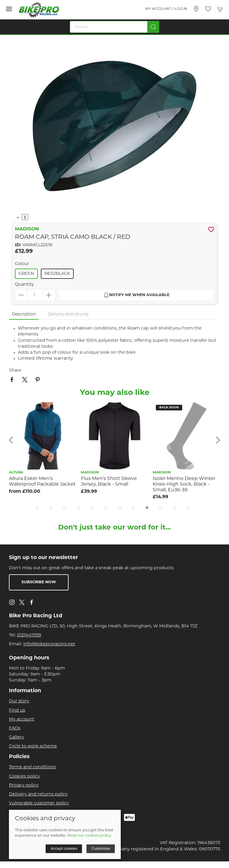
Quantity (24, 285)
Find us (17, 711)
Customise (101, 848)
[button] (9, 9)
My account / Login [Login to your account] (166, 9)
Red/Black (57, 274)
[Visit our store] (196, 9)
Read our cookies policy (89, 836)
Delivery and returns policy (38, 794)
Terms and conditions (32, 767)
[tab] (37, 508)
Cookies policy (24, 777)
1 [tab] (25, 217)
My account (22, 720)
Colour (22, 264)
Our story (19, 701)
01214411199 (29, 635)
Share (15, 371)
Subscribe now (39, 582)
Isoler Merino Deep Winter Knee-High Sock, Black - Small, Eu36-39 (184, 484)
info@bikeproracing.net (49, 644)
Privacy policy (24, 785)
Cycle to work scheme (33, 746)
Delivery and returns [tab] (68, 314)
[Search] (114, 27)
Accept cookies (64, 848)
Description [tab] (24, 314)
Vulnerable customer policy (39, 803)
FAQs (15, 728)
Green (26, 274)
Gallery (16, 737)
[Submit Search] (153, 27)
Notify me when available (136, 295)
